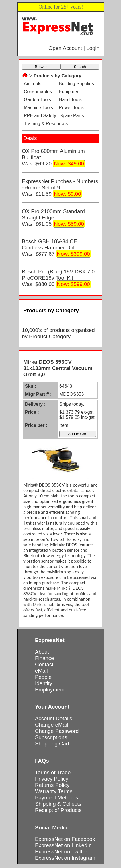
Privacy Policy (52, 779)
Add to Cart (78, 434)
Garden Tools (37, 100)
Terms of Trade (53, 772)
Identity (44, 683)
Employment (50, 690)
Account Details (54, 718)
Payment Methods (56, 798)
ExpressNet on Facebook (65, 839)
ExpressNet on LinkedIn (63, 845)
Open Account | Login (74, 48)
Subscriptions (51, 737)
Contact (44, 664)
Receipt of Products (58, 810)
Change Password (57, 731)
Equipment (70, 92)
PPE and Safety (40, 116)
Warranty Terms (54, 791)
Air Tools (33, 84)
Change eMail (51, 725)
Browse (41, 67)
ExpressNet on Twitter (61, 852)
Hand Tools (70, 100)
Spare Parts (72, 116)
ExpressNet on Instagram (65, 858)
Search (80, 67)
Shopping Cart (52, 744)
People (43, 677)
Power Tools (71, 108)
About (42, 652)
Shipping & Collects (58, 804)
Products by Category (57, 76)
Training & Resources (46, 124)
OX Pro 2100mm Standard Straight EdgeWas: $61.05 (53, 218)
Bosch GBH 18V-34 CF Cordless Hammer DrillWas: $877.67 (56, 248)
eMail (41, 671)
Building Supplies (76, 84)
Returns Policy (52, 785)
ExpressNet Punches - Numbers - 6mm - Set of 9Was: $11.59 (60, 188)
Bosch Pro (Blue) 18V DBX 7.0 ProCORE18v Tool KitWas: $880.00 (58, 278)
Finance (44, 658)
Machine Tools (38, 108)
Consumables (38, 92)
